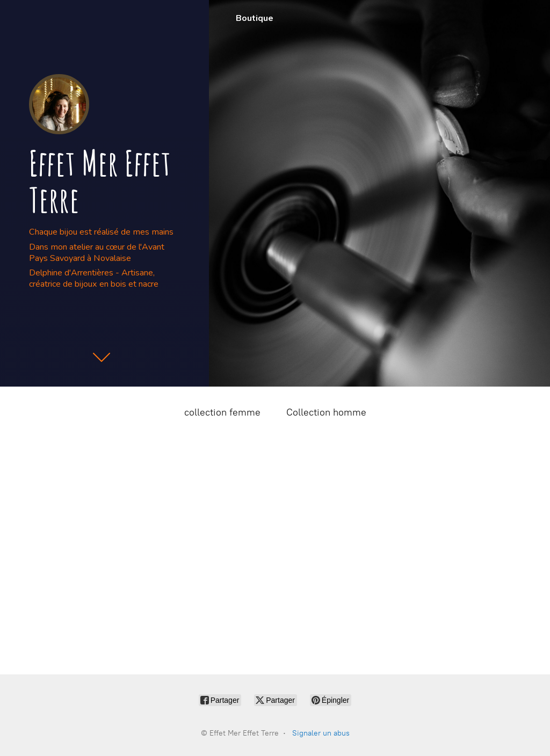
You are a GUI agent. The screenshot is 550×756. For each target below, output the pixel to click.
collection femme (222, 412)
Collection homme (326, 412)
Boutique (255, 18)
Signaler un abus (321, 733)
